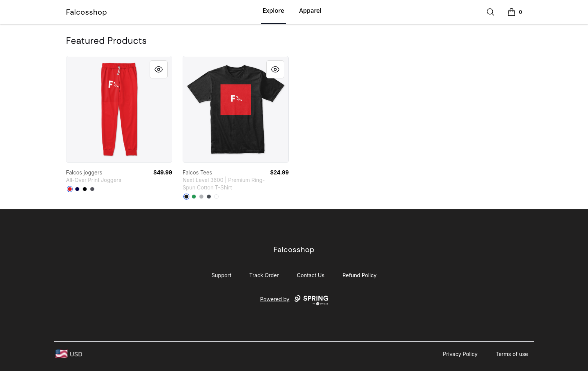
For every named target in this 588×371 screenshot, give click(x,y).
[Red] (70, 189)
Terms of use (512, 354)
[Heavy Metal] (209, 197)
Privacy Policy (460, 354)
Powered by (294, 300)
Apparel (310, 11)
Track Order (264, 275)
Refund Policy (359, 275)
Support (221, 275)
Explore (273, 11)
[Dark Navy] (77, 189)
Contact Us (311, 275)
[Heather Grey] (201, 197)
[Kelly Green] (194, 197)
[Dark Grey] (92, 189)
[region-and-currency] (69, 354)
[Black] (85, 189)
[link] (119, 109)
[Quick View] (159, 69)
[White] (216, 197)
